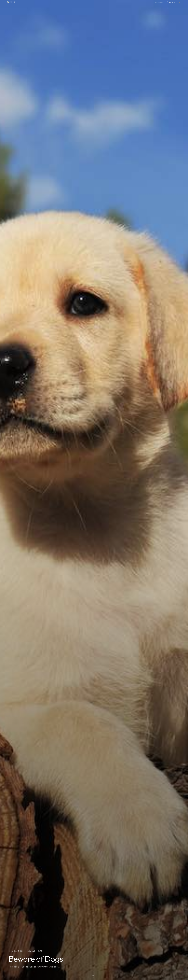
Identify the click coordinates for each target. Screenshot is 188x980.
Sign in (171, 3)
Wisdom (159, 3)
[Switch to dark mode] (180, 3)
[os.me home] (11, 3)
